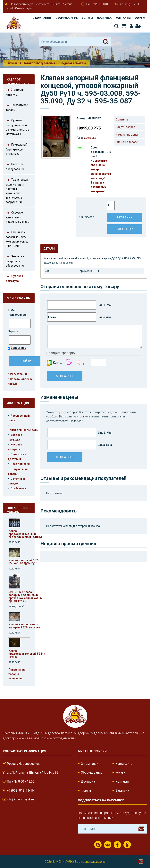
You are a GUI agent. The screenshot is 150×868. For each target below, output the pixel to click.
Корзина (124, 26)
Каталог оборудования (39, 63)
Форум (140, 18)
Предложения (20, 464)
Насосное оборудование (15, 166)
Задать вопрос (125, 127)
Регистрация (138, 26)
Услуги (87, 18)
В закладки (124, 229)
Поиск (116, 26)
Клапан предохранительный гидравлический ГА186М (25, 534)
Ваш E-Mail (80, 305)
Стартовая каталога (15, 92)
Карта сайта (124, 764)
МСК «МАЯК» (65, 862)
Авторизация (131, 26)
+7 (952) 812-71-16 (131, 4)
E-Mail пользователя (18, 312)
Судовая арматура (73, 63)
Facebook (117, 845)
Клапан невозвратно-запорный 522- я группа (24, 626)
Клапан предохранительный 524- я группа (27, 654)
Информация (18, 403)
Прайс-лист (18, 488)
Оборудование (67, 18)
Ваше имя (79, 317)
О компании (42, 18)
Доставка (104, 18)
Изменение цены (127, 135)
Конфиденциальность (23, 430)
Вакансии (122, 791)
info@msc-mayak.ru (22, 8)
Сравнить (122, 119)
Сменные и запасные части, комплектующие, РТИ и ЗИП (17, 239)
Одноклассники (127, 845)
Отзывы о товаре (127, 142)
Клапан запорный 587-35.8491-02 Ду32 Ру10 (24, 562)
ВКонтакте (108, 845)
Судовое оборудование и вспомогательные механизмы (17, 127)
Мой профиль (18, 298)
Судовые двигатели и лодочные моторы (18, 217)
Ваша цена (80, 445)
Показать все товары (17, 107)
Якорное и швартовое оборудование (15, 261)
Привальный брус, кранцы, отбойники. (17, 149)
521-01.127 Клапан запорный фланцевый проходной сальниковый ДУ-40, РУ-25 (25, 596)
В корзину (124, 217)
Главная (12, 63)
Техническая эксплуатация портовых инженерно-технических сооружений (17, 191)
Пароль (13, 331)
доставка (90, 138)
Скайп (98, 845)
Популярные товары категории (17, 674)
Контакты (123, 18)
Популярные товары (17, 510)
